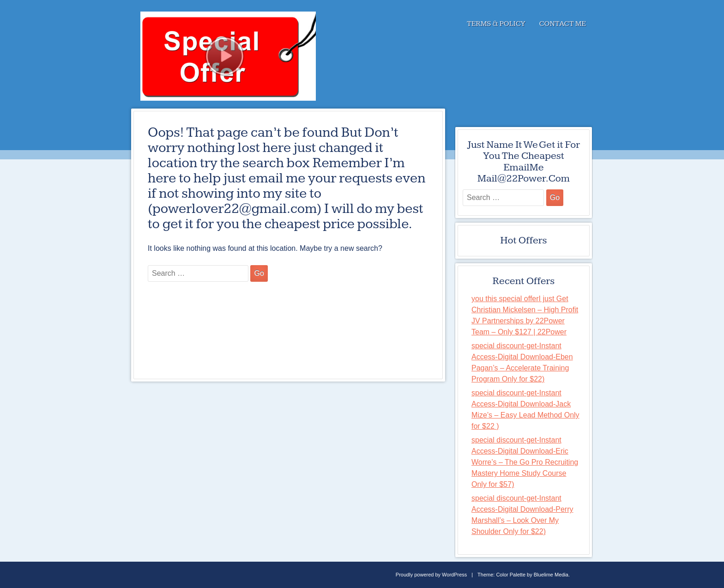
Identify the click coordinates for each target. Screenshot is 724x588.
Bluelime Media (551, 575)
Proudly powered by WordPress (431, 575)
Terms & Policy (496, 24)
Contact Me (563, 24)
